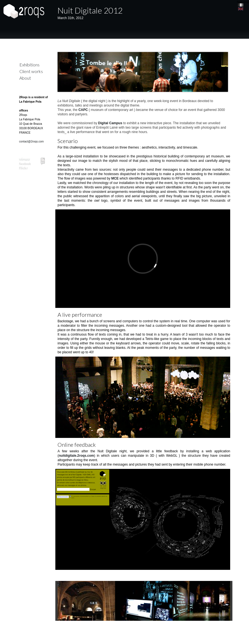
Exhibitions (29, 65)
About (25, 78)
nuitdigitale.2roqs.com (76, 456)
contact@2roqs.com (31, 141)
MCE (115, 178)
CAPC (83, 110)
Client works (31, 71)
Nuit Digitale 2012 (90, 10)
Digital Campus (110, 123)
